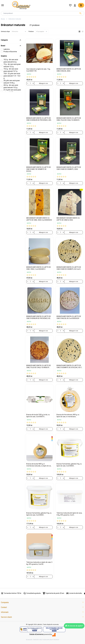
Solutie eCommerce (36, 634)
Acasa (3, 19)
